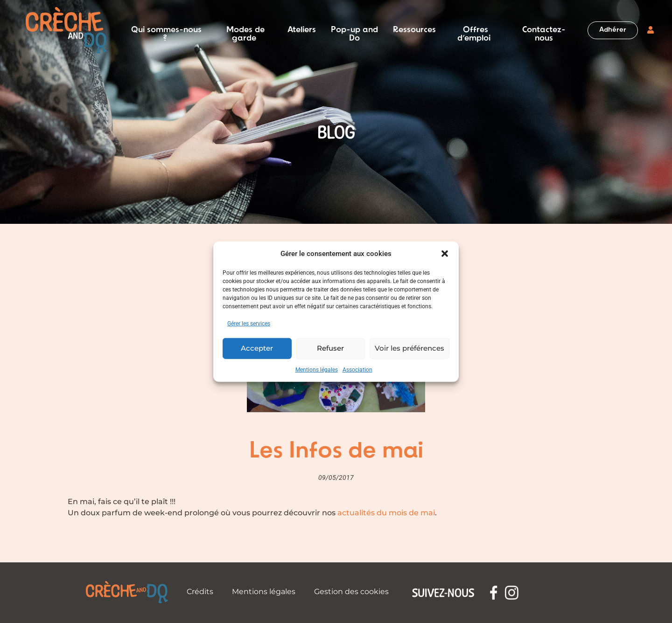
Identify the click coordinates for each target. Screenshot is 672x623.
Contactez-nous (544, 30)
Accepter (257, 348)
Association (357, 369)
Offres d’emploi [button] (474, 30)
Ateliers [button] (302, 30)
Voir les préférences (409, 348)
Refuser (330, 348)
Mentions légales (317, 369)
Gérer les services (249, 323)
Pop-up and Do (354, 30)
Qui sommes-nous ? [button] (166, 30)
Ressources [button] (414, 30)
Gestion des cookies (351, 592)
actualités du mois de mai (386, 513)
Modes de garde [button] (245, 30)
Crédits (200, 592)
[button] (445, 254)
